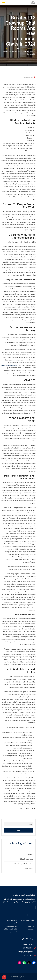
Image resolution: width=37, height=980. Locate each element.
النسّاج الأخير (29, 868)
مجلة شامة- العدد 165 (26, 859)
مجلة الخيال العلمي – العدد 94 (24, 864)
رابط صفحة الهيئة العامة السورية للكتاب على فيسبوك (11, 929)
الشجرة (31, 854)
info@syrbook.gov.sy (25, 952)
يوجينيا (31, 850)
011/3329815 (28, 948)
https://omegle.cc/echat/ (10, 365)
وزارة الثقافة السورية (28, 920)
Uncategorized (28, 77)
